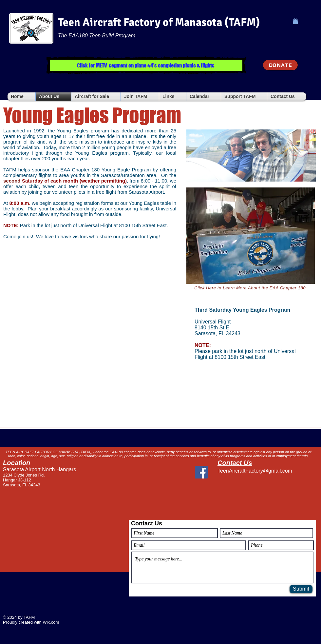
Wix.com (51, 622)
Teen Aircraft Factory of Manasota (140, 22)
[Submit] (301, 589)
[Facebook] (201, 472)
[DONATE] (280, 65)
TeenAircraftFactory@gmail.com (255, 471)
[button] (295, 21)
